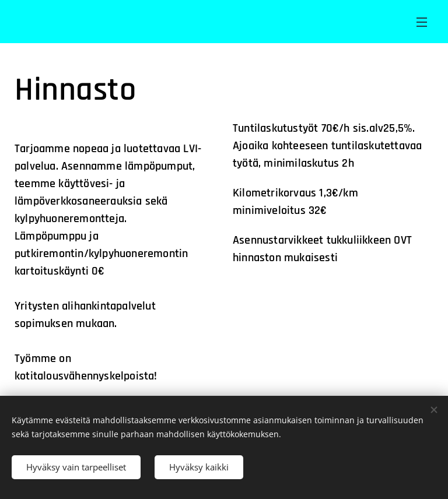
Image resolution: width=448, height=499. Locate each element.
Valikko (422, 22)
